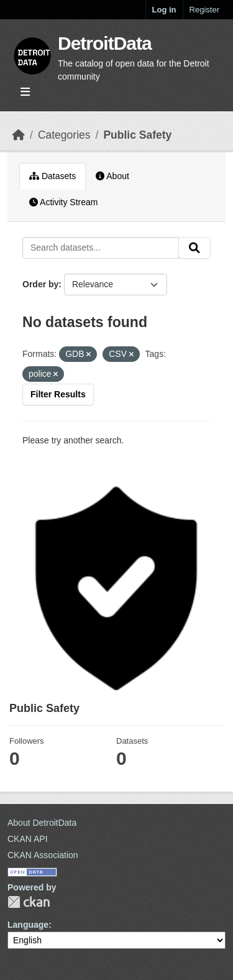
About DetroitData (42, 823)
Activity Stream (63, 202)
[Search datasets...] (101, 248)
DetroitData (105, 43)
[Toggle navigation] (25, 92)
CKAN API (28, 839)
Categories (64, 135)
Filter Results (58, 394)
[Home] (19, 135)
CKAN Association (43, 855)
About (112, 176)
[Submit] (194, 248)
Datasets (53, 176)
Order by (40, 284)
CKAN (29, 902)
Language (28, 925)
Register (204, 10)
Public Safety (137, 135)
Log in (164, 10)
